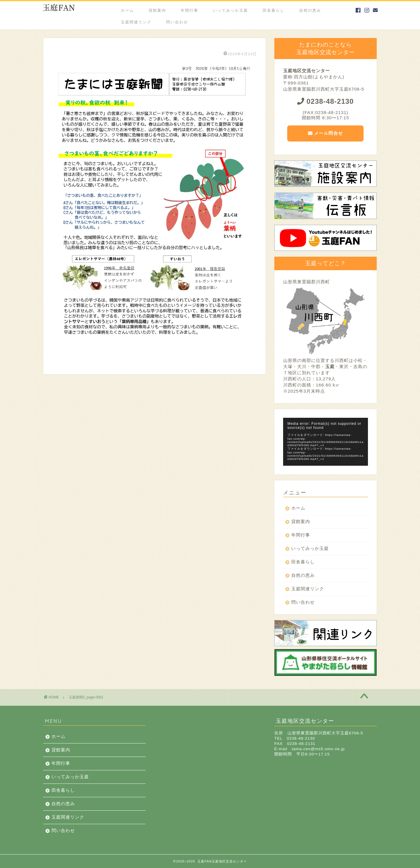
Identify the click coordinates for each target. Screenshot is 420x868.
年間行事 (190, 10)
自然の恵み (310, 10)
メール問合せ (326, 133)
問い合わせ (177, 22)
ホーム (127, 10)
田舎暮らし (274, 10)
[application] (326, 442)
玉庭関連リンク (136, 22)
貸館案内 (157, 10)
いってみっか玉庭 (230, 10)
